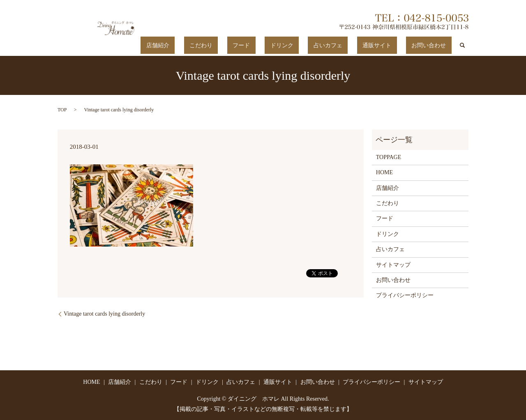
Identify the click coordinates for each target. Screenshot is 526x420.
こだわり (262, 45)
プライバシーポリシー (405, 295)
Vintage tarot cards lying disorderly (104, 313)
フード (291, 45)
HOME (384, 172)
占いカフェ (355, 45)
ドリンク (321, 45)
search (462, 45)
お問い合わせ (434, 45)
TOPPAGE (389, 157)
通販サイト (393, 45)
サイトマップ (393, 264)
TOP (62, 109)
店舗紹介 (230, 45)
